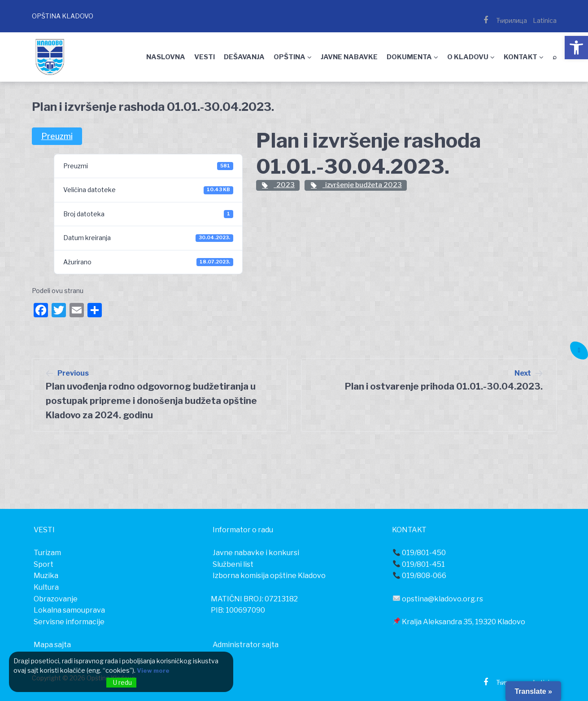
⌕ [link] (555, 57)
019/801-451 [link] (419, 564)
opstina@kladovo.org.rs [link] (438, 599)
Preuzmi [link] (57, 136)
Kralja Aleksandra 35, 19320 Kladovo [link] (459, 622)
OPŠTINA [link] (290, 57)
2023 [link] (278, 185)
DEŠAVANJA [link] (244, 57)
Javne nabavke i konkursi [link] (256, 553)
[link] (576, 48)
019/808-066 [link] (420, 576)
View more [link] (154, 671)
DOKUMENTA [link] (409, 57)
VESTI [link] (205, 57)
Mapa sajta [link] (52, 645)
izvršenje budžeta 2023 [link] (356, 185)
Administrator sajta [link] (246, 645)
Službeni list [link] (233, 564)
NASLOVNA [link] (166, 57)
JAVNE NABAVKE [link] (349, 57)
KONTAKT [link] (520, 57)
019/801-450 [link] (419, 553)
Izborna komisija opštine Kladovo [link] (269, 576)
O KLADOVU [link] (468, 57)
